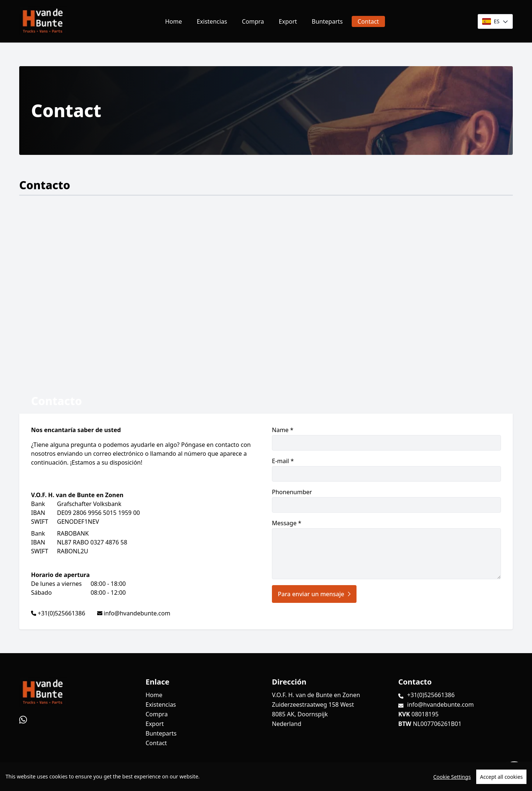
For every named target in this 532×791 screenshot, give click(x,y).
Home (174, 21)
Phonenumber (386, 500)
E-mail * (386, 469)
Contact (368, 21)
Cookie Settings (452, 777)
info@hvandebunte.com (137, 613)
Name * (386, 438)
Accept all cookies (501, 777)
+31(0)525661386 (62, 613)
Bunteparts (327, 21)
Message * (386, 549)
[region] (266, 777)
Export (288, 21)
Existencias (212, 21)
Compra (253, 21)
